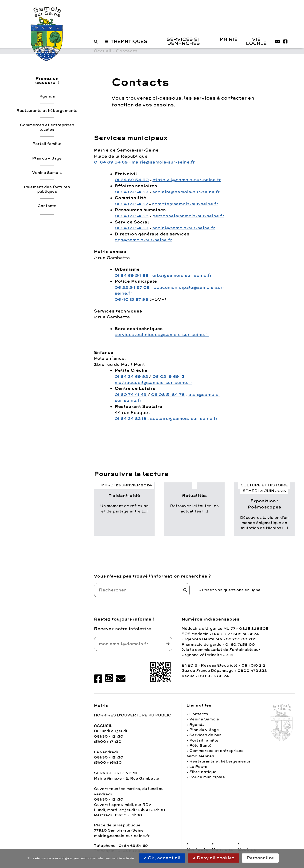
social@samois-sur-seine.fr (184, 228)
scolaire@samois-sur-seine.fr (186, 192)
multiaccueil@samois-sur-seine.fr (153, 383)
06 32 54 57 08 (132, 287)
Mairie (229, 39)
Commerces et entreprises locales (47, 127)
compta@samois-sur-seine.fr (185, 204)
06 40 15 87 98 (131, 299)
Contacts (47, 206)
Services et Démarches (183, 41)
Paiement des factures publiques (47, 189)
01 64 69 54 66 (132, 275)
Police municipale (207, 777)
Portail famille (47, 144)
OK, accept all (162, 858)
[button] (97, 42)
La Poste (198, 767)
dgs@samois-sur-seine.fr (143, 240)
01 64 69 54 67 (131, 204)
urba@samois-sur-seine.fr (182, 275)
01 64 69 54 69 (111, 162)
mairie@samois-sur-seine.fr (163, 162)
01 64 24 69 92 (131, 376)
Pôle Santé (201, 746)
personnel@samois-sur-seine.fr (188, 216)
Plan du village (47, 158)
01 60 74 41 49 (131, 395)
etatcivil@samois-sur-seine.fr (187, 180)
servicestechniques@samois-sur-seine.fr (162, 335)
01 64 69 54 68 (132, 216)
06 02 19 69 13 (169, 376)
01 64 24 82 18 (131, 418)
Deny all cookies (214, 858)
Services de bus (205, 735)
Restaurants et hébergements (47, 111)
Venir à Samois (47, 173)
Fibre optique (203, 772)
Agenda (47, 96)
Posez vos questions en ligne (231, 590)
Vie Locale (256, 41)
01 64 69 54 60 (132, 180)
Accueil (103, 51)
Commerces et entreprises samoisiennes (215, 753)
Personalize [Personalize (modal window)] (260, 858)
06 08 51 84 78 (168, 395)
